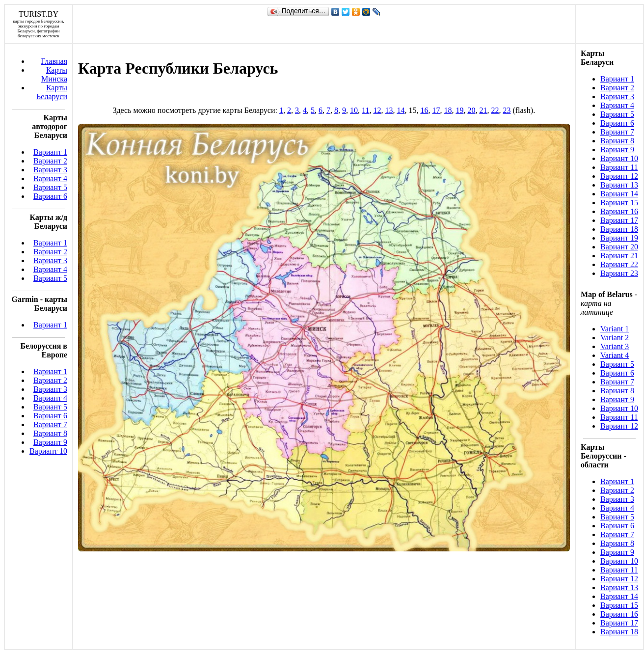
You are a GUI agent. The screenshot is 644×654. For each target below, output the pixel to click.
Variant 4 (615, 355)
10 (354, 110)
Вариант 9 (50, 442)
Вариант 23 (619, 273)
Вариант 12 (619, 176)
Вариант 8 (50, 433)
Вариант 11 (619, 167)
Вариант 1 (50, 152)
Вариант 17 (619, 220)
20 (471, 110)
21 (483, 110)
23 (507, 110)
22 (495, 110)
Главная (54, 61)
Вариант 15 (619, 203)
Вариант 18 (619, 229)
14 (401, 110)
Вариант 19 (619, 238)
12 (377, 110)
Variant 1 (615, 329)
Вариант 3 (50, 170)
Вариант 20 (619, 247)
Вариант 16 (619, 211)
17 (436, 110)
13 (389, 110)
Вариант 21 (619, 256)
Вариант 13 (619, 185)
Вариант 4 (50, 178)
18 (448, 110)
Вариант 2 (50, 161)
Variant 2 (615, 338)
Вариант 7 (50, 424)
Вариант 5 (50, 187)
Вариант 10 (48, 451)
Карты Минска (54, 74)
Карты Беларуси (52, 92)
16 (424, 110)
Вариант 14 (619, 194)
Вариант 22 (619, 264)
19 (459, 110)
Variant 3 (615, 346)
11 (365, 110)
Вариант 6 (50, 196)
